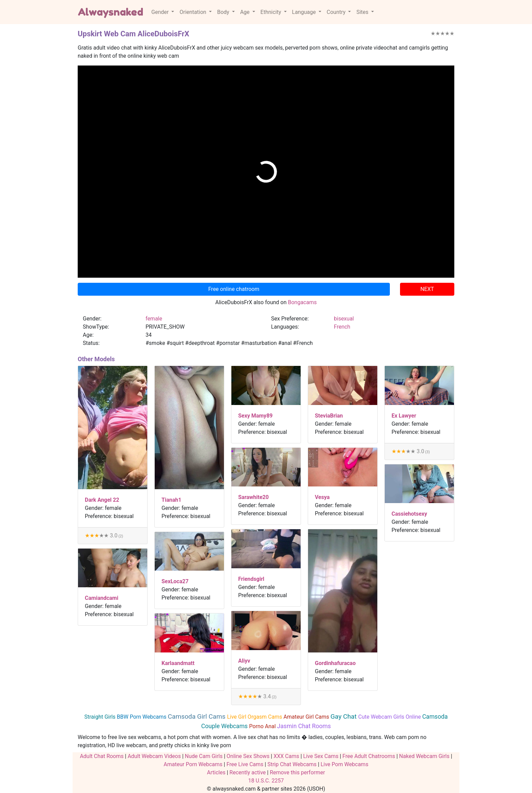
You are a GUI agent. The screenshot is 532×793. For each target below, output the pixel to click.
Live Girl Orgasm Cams (255, 717)
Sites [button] (363, 12)
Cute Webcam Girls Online (390, 717)
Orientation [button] (194, 12)
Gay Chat (344, 716)
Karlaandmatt (178, 663)
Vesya (322, 497)
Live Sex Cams (321, 756)
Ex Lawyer (404, 416)
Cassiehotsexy (409, 514)
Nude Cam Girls (204, 756)
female (154, 319)
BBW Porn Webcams (142, 717)
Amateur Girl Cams (307, 717)
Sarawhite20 (253, 497)
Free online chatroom (234, 289)
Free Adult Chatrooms (369, 756)
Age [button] (246, 12)
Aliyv (244, 661)
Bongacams (302, 302)
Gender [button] (161, 12)
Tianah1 (171, 500)
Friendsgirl (251, 579)
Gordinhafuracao (335, 663)
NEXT (427, 289)
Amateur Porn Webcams (193, 764)
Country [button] (337, 12)
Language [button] (305, 12)
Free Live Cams (245, 764)
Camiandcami (102, 598)
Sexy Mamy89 (255, 416)
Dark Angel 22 (102, 500)
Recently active (248, 772)
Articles (216, 772)
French (342, 327)
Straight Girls (101, 717)
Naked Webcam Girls (424, 756)
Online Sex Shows (248, 756)
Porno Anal (263, 726)
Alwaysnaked (110, 12)
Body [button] (224, 12)
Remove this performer (297, 772)
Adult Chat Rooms (102, 756)
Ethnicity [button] (272, 12)
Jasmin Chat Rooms (304, 726)
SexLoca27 (175, 581)
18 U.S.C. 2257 (266, 781)
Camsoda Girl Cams (197, 716)
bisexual (344, 319)
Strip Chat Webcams (292, 764)
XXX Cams (286, 756)
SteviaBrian (329, 416)
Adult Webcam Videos (154, 756)
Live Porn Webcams (345, 764)
